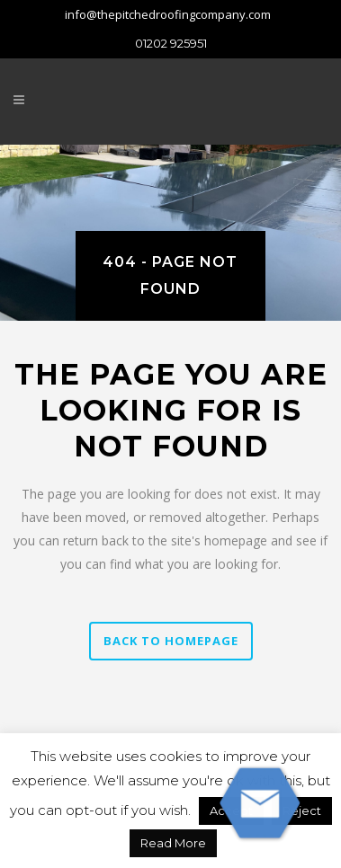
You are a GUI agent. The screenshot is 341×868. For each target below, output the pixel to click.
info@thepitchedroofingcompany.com (168, 14)
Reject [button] (302, 810)
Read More (173, 843)
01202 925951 (171, 43)
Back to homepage (171, 641)
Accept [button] (231, 810)
